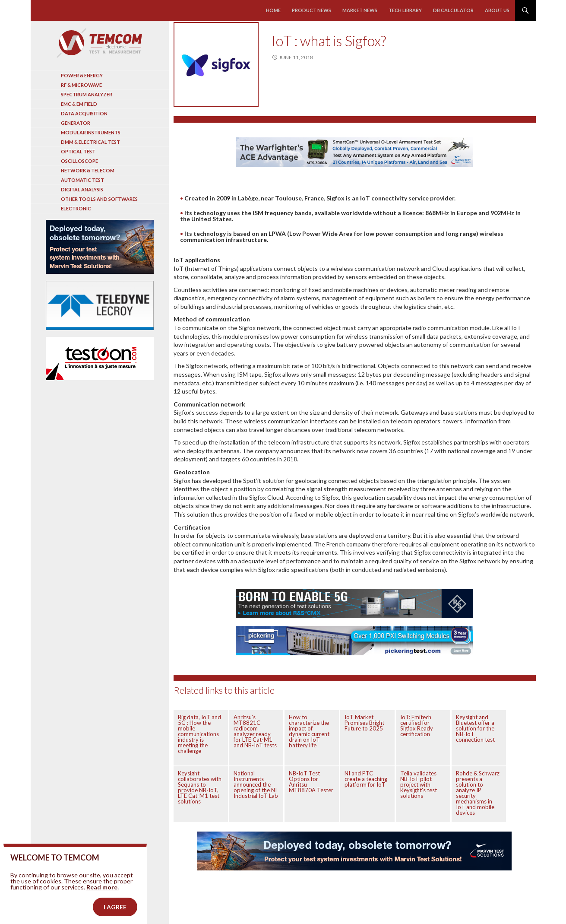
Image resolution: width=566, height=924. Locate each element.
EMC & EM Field (79, 104)
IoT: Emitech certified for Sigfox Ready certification (417, 726)
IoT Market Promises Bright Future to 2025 (364, 723)
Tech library (405, 10)
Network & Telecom (88, 170)
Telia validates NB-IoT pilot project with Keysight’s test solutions (419, 784)
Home (274, 10)
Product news (312, 10)
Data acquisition (84, 113)
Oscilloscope (79, 161)
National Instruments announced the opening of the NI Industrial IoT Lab (256, 784)
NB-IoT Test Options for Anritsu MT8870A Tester (311, 782)
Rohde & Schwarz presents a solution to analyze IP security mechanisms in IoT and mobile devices (478, 793)
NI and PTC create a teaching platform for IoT (366, 779)
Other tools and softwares (99, 199)
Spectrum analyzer (87, 94)
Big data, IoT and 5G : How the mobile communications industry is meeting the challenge (199, 734)
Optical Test (78, 151)
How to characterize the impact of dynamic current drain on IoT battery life (309, 731)
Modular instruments (91, 132)
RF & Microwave (81, 85)
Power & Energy (82, 75)
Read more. (103, 906)
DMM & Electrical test (90, 142)
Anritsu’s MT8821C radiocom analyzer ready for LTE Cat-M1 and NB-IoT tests (255, 731)
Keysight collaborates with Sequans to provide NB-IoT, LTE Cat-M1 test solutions (200, 787)
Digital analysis (82, 189)
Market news (360, 10)
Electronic (76, 208)
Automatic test (82, 180)
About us (497, 10)
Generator (76, 123)
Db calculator (453, 10)
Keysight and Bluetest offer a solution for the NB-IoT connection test (475, 728)
